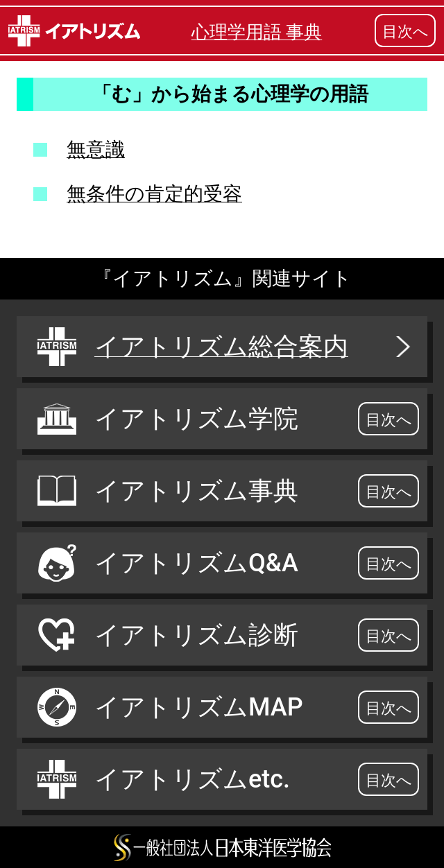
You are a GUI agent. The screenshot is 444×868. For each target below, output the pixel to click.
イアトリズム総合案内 (225, 347)
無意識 (96, 149)
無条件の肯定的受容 (154, 194)
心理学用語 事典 (257, 32)
